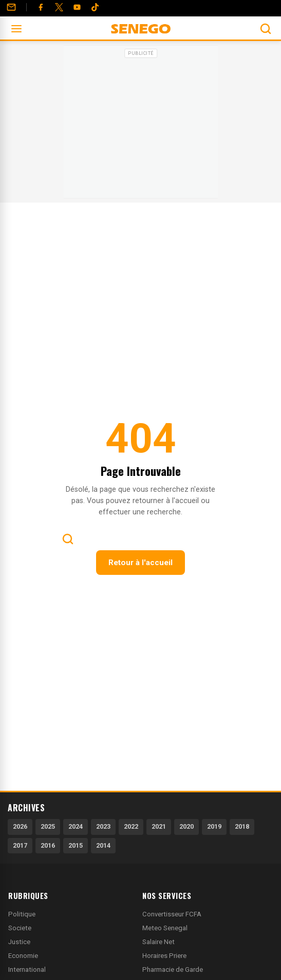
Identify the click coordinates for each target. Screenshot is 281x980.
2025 (48, 826)
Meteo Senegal (165, 928)
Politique (22, 914)
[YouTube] (77, 7)
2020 (186, 826)
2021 (159, 826)
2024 (76, 826)
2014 (103, 845)
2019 (214, 826)
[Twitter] (59, 7)
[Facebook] (41, 7)
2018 (242, 826)
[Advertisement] (141, 125)
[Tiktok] (95, 7)
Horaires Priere (164, 956)
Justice (19, 942)
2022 (131, 826)
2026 (20, 826)
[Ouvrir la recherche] (266, 29)
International (27, 969)
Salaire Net (158, 942)
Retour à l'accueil (140, 563)
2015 (76, 845)
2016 (48, 845)
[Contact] (11, 7)
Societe (20, 928)
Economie (23, 956)
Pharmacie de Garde (173, 969)
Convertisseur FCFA (172, 914)
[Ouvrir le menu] (16, 29)
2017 (20, 845)
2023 (103, 826)
